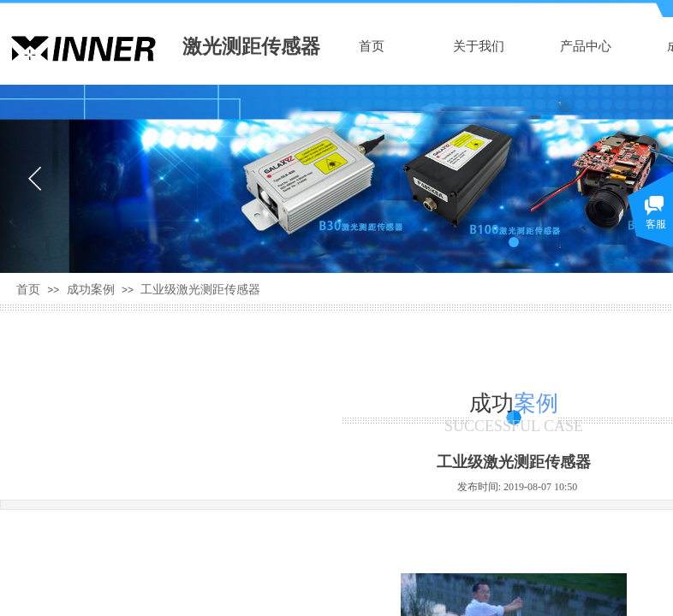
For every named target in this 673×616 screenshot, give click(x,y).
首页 (372, 46)
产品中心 (586, 46)
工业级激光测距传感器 (200, 290)
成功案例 (91, 290)
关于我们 (479, 46)
